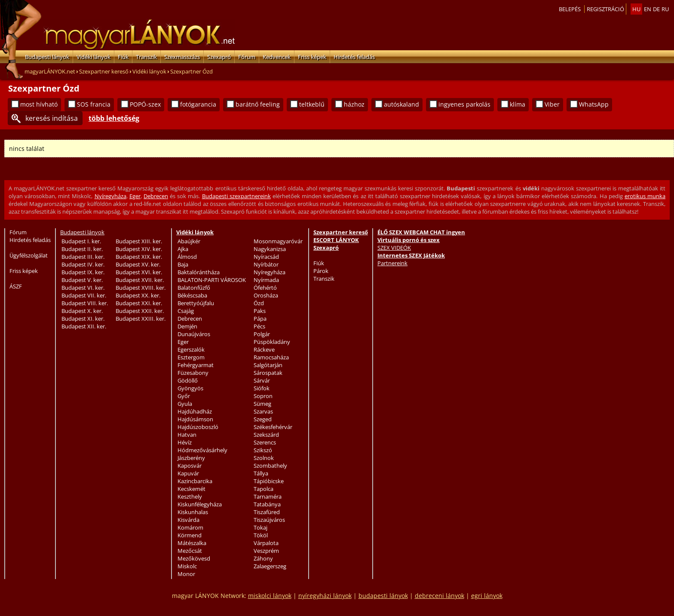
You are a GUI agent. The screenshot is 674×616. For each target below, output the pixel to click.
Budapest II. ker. (82, 249)
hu (636, 9)
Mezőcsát (190, 551)
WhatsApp (594, 104)
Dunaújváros (194, 334)
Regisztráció (605, 9)
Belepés (570, 9)
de (656, 9)
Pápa (260, 319)
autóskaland (401, 104)
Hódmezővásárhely (202, 450)
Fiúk (123, 57)
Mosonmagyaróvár (278, 241)
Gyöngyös (190, 388)
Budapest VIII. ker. (85, 303)
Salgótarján (268, 365)
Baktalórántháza (199, 272)
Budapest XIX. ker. (139, 257)
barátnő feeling (258, 104)
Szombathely (270, 466)
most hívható (39, 104)
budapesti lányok (383, 596)
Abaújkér (189, 241)
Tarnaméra (268, 496)
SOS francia (94, 104)
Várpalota (266, 543)
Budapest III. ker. (83, 257)
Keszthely (190, 496)
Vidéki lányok (93, 57)
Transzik (146, 57)
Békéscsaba (192, 295)
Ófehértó (265, 288)
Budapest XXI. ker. (139, 303)
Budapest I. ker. (81, 241)
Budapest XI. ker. (83, 319)
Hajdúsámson (195, 419)
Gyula (185, 404)
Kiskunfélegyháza (200, 504)
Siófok (262, 388)
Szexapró (219, 57)
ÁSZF (16, 286)
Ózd (259, 303)
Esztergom (191, 357)
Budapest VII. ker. (84, 295)
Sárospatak (268, 373)
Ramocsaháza (271, 357)
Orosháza (266, 295)
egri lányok (487, 596)
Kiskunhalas (193, 512)
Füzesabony (193, 373)
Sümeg (262, 404)
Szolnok (264, 458)
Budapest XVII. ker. (140, 280)
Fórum (247, 57)
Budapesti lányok (47, 57)
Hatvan (187, 435)
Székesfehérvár (273, 427)
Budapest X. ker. (82, 311)
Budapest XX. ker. (138, 295)
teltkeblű (312, 104)
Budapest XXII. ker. (140, 311)
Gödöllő (188, 380)
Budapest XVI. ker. (139, 272)
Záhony (263, 558)
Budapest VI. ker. (83, 288)
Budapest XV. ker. (138, 264)
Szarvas (263, 411)
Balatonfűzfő (194, 288)
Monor (186, 574)
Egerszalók (191, 349)
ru (665, 9)
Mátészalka (192, 543)
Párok (321, 271)
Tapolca (263, 489)
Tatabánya (267, 504)
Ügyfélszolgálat (29, 255)
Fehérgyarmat (196, 365)
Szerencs (265, 442)
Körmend (190, 535)
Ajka (183, 249)
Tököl (261, 535)
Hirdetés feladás (354, 57)
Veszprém (266, 551)
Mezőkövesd (194, 558)
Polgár (262, 334)
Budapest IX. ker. (83, 272)
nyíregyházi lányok (325, 596)
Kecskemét (191, 489)
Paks (260, 311)
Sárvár (262, 380)
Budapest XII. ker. (84, 326)
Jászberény (191, 458)
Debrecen (156, 196)
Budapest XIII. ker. (139, 241)
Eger (135, 196)
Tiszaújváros (269, 520)
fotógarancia (198, 104)
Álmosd (187, 257)
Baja (183, 264)
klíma (518, 104)
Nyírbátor (266, 264)
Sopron (263, 396)
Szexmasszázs (182, 57)
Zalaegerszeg (270, 566)
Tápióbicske (269, 481)
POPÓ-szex (145, 104)
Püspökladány (272, 342)
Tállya (261, 473)
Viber (552, 104)
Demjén (187, 326)
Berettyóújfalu (196, 303)
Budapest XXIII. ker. (141, 319)
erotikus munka (645, 196)
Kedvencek (277, 57)
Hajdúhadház (195, 411)
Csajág (186, 311)
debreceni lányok (440, 596)
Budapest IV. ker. (83, 264)
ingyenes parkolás (464, 104)
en (648, 9)
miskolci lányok (270, 596)
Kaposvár (190, 466)
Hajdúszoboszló (198, 427)
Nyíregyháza (110, 196)
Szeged (263, 419)
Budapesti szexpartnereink (236, 196)
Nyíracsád (266, 257)
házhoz (354, 104)
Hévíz (185, 442)
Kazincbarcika (195, 481)
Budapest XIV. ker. (139, 249)
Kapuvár (188, 473)
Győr (184, 396)
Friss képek (312, 57)
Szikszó (263, 450)
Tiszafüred (267, 512)
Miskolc (187, 566)
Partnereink (392, 263)
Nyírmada (266, 280)
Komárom (190, 527)
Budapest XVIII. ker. (141, 288)
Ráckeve (264, 349)
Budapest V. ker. (82, 280)
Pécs (259, 326)
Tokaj (260, 527)
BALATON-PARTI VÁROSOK (212, 280)
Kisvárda (188, 520)
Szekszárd (266, 435)
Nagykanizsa (270, 249)
